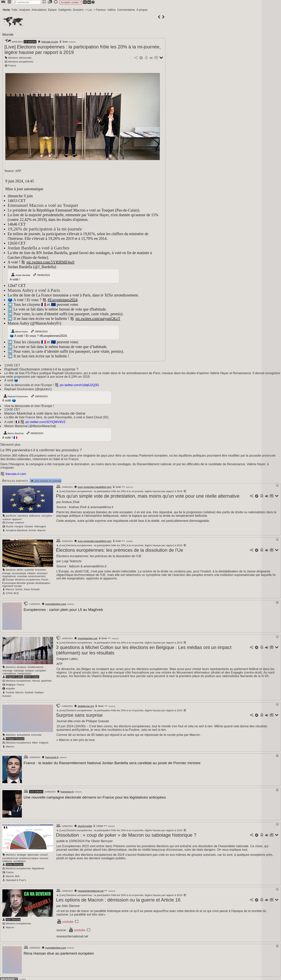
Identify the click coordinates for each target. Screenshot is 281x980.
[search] (27, 2)
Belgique (11, 684)
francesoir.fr (52, 757)
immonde (36, 734)
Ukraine (29, 526)
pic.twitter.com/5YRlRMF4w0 (50, 262)
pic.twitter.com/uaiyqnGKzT (98, 319)
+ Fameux (100, 10)
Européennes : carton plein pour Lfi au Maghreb (63, 610)
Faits (14, 10)
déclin (20, 570)
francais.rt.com (50, 42)
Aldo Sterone (13, 918)
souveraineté (19, 573)
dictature (22, 667)
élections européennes (21, 62)
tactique (29, 670)
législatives (38, 867)
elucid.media (85, 825)
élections (13, 58)
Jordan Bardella (20, 275)
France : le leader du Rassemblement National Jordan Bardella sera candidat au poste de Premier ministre (112, 763)
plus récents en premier (46, 481)
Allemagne (40, 526)
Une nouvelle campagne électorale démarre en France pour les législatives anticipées (95, 797)
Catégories (65, 10)
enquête (10, 688)
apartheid (46, 680)
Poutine (10, 692)
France (12, 66)
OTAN (9, 593)
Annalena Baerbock (17, 530)
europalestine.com (56, 604)
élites (35, 742)
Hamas (36, 680)
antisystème (23, 734)
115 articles (36, 791)
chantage (8, 670)
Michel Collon (32, 676)
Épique (52, 10)
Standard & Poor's (16, 879)
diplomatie (33, 854)
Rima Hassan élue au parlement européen (59, 952)
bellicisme (35, 516)
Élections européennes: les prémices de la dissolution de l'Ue (120, 550)
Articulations (39, 10)
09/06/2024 (41, 275)
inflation (31, 573)
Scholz (32, 530)
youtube (68, 921)
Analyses (25, 10)
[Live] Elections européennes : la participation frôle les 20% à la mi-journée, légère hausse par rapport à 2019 (119, 491)
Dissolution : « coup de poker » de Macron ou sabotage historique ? (126, 834)
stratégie (22, 854)
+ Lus (89, 10)
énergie (7, 573)
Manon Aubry (19, 331)
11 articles (30, 42)
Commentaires (126, 10)
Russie (10, 526)
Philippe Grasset (15, 738)
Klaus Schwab (32, 589)
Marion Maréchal (13, 433)
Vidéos (112, 10)
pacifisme (11, 516)
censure (44, 857)
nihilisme (7, 860)
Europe (10, 523)
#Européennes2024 (63, 300)
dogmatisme (9, 576)
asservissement (37, 576)
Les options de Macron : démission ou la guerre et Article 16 (118, 899)
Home (6, 10)
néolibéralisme (36, 667)
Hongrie (19, 526)
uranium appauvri (12, 519)
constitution (19, 860)
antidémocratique (29, 857)
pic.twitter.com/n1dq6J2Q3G (79, 385)
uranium (20, 523)
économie (41, 570)
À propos (142, 10)
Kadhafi (29, 692)
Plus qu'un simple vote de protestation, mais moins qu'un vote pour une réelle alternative (148, 496)
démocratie (25, 58)
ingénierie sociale (12, 586)
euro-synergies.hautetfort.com (95, 487)
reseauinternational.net (91, 890)
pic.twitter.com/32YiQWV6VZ (46, 422)
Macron (41, 530)
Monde (8, 34)
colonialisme (9, 673)
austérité (29, 570)
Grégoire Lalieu (14, 676)
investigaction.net (88, 638)
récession (42, 573)
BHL (18, 875)
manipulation (24, 673)
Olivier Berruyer (15, 863)
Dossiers (78, 10)
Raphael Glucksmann (16, 396)
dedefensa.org (86, 706)
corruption (47, 516)
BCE (16, 593)
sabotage (19, 670)
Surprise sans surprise (79, 715)
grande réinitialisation (38, 583)
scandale (22, 576)
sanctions (23, 516)
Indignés (44, 742)
